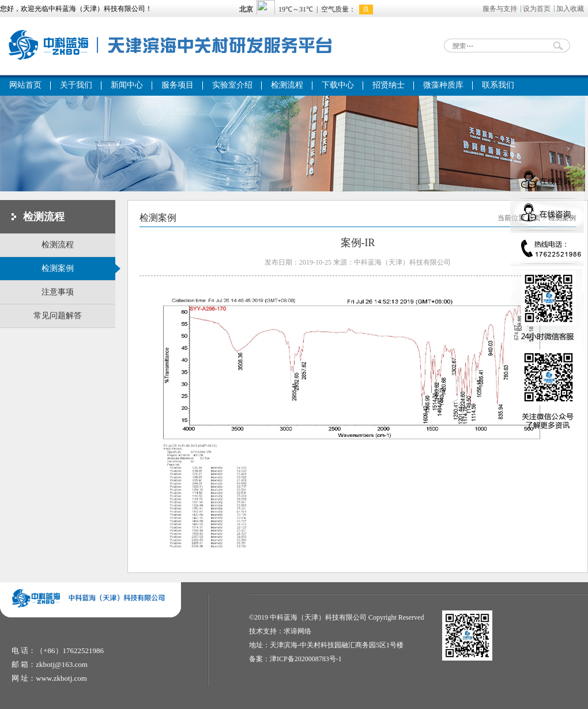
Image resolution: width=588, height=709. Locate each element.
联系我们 (498, 85)
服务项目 (178, 85)
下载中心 (338, 85)
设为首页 (537, 9)
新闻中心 (127, 85)
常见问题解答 (58, 316)
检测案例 (78, 269)
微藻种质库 (443, 85)
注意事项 (58, 292)
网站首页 (25, 85)
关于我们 (76, 85)
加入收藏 (570, 9)
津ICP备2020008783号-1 (306, 659)
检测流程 (287, 85)
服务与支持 (500, 9)
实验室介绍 (232, 85)
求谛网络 (297, 631)
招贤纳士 (389, 85)
